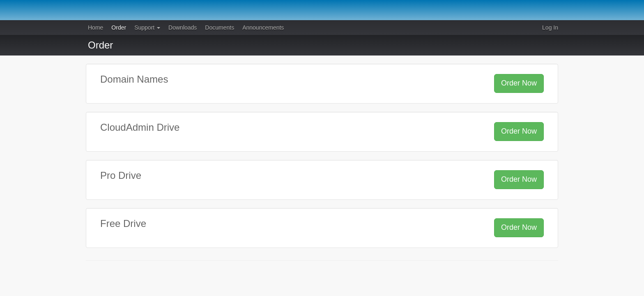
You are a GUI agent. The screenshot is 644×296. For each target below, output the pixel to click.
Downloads (183, 28)
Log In (550, 28)
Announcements (263, 28)
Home (95, 28)
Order (119, 28)
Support (147, 28)
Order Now (519, 83)
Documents (220, 28)
